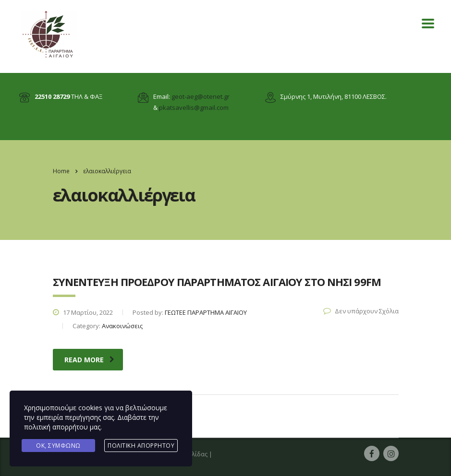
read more (89, 360)
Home (61, 171)
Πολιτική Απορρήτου (141, 446)
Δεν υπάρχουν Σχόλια (361, 311)
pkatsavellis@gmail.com (194, 107)
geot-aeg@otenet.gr (201, 96)
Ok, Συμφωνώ (58, 446)
